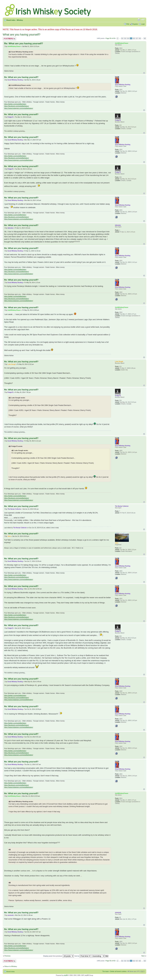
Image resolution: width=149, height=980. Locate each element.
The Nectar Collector (14, 509)
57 (137, 38)
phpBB (66, 975)
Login (143, 24)
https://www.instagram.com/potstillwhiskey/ (19, 108)
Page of (110, 38)
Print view (139, 20)
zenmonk (10, 915)
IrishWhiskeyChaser (14, 46)
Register (135, 24)
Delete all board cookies (118, 971)
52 (122, 38)
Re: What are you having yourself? (24, 44)
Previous (7, 956)
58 (140, 38)
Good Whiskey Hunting (15, 80)
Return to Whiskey (11, 966)
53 (125, 38)
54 (128, 38)
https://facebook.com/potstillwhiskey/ (17, 106)
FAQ (128, 24)
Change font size (143, 20)
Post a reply (9, 39)
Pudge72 (10, 117)
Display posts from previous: (58, 956)
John (9, 536)
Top (144, 73)
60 (145, 38)
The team (106, 971)
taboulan (10, 228)
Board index (11, 20)
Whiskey (20, 20)
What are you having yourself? (22, 35)
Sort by (83, 956)
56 (134, 38)
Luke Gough (12, 364)
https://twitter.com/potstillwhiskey (15, 104)
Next (143, 956)
